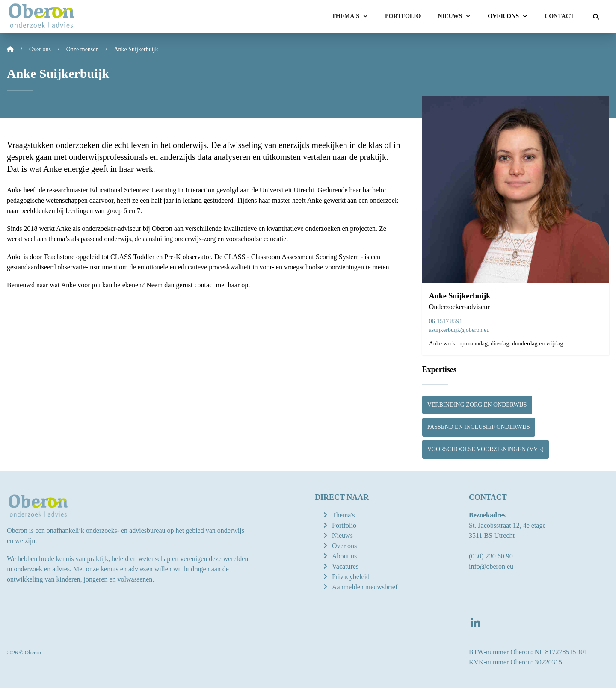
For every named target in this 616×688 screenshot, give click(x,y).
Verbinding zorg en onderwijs (477, 405)
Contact (559, 16)
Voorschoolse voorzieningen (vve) (486, 449)
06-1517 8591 (446, 321)
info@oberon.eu (491, 566)
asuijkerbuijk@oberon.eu (459, 330)
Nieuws (342, 536)
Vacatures (345, 566)
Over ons (344, 546)
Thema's (344, 515)
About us (344, 556)
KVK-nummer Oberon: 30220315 (515, 662)
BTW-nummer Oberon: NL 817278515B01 (528, 652)
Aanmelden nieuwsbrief (365, 587)
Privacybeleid (351, 577)
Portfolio (403, 16)
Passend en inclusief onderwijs (479, 427)
